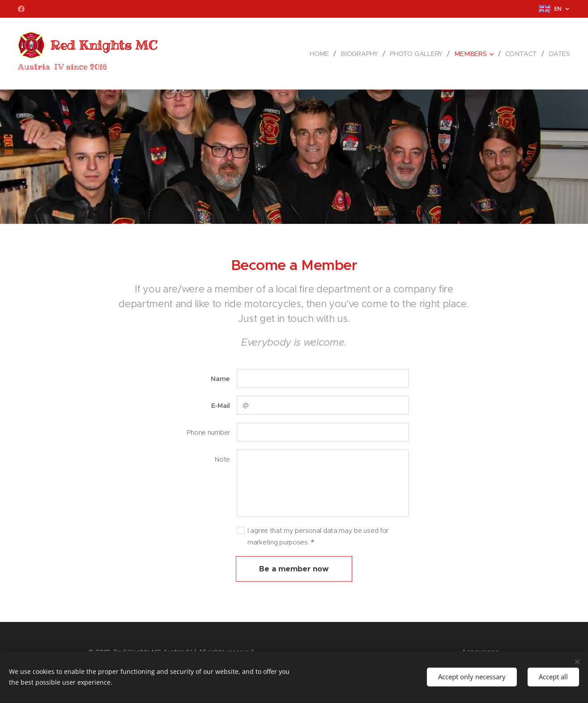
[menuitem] (325, 54)
